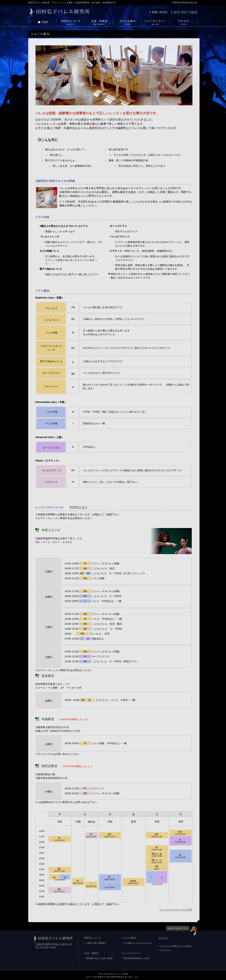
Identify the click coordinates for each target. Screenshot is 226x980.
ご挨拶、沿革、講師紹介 (96, 943)
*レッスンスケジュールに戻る (176, 910)
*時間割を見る (78, 507)
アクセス (163, 938)
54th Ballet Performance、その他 (136, 958)
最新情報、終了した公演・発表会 (99, 958)
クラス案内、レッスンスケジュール (137, 943)
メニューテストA (42, 22)
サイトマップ (166, 950)
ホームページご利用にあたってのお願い (176, 946)
